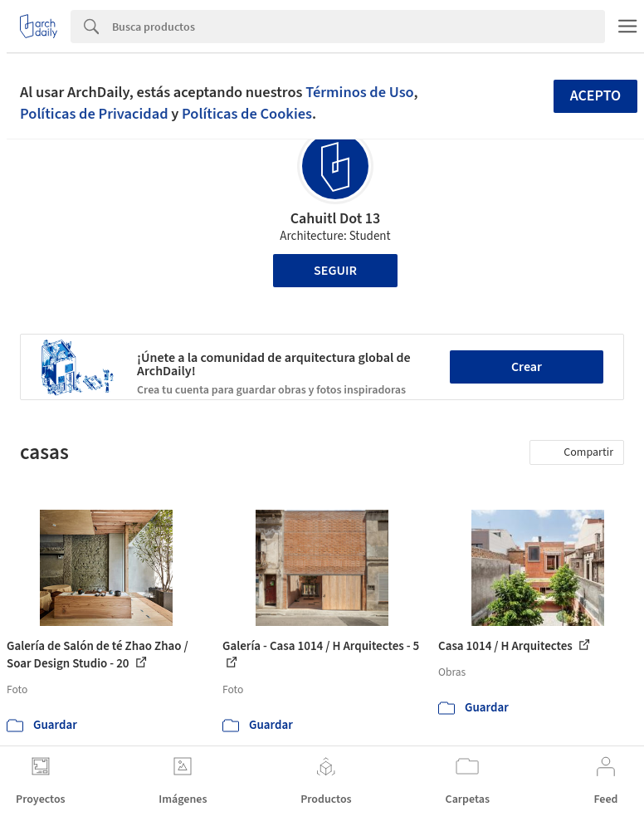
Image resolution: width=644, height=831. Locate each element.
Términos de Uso (359, 92)
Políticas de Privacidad (94, 114)
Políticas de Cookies (247, 114)
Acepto (596, 96)
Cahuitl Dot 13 (336, 219)
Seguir (335, 271)
